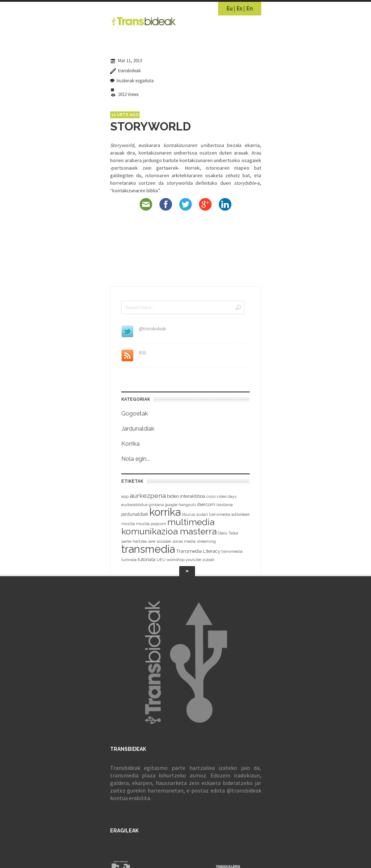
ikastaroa (225, 505)
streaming (206, 541)
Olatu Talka (228, 533)
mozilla (128, 524)
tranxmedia (232, 551)
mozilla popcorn (151, 524)
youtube (193, 560)
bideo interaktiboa (186, 496)
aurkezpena (148, 495)
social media (184, 541)
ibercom (206, 504)
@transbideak (244, 790)
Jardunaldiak (138, 429)
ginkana (156, 505)
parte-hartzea (134, 541)
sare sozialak (160, 541)
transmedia (148, 549)
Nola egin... (135, 459)
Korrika (130, 444)
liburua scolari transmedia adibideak (216, 514)
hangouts (187, 505)
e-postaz (198, 790)
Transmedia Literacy (198, 551)
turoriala (129, 560)
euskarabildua (134, 505)
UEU (161, 560)
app (125, 496)
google (171, 505)
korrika (165, 512)
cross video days (221, 496)
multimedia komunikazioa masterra (169, 527)
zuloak (208, 560)
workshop (176, 560)
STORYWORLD (150, 126)
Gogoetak (135, 414)
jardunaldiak (135, 514)
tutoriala (147, 559)
